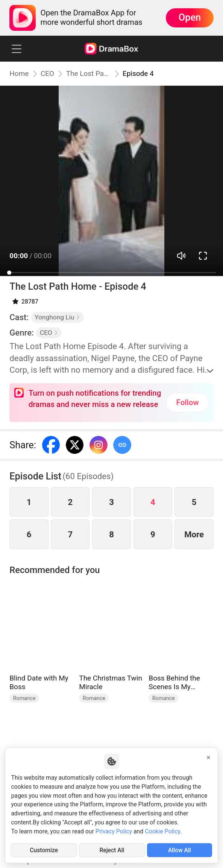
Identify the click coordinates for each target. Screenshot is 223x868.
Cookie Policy (162, 831)
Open (190, 17)
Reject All (112, 850)
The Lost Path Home (89, 74)
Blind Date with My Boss (39, 683)
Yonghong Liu (57, 317)
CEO (47, 74)
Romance (24, 698)
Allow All (179, 850)
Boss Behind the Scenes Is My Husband (174, 683)
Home (19, 74)
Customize (44, 850)
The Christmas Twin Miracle (111, 683)
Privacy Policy (114, 831)
